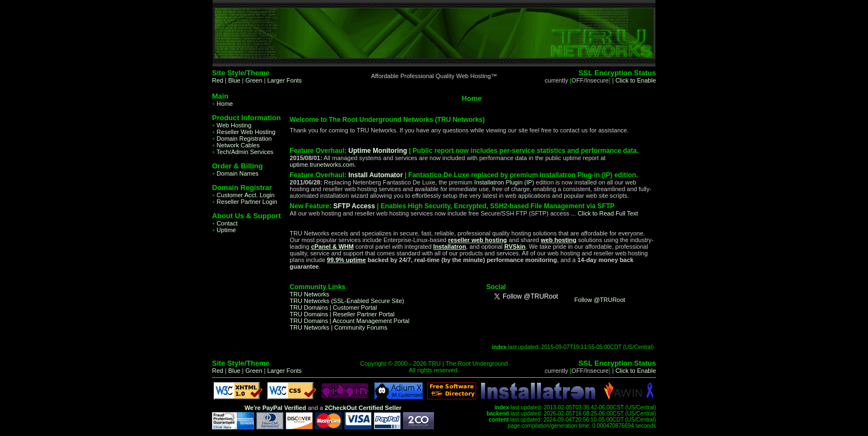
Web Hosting (232, 125)
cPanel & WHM (332, 247)
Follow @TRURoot (600, 300)
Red (218, 80)
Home (223, 104)
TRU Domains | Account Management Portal (349, 321)
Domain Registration (242, 139)
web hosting (559, 240)
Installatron (450, 247)
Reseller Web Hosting (244, 132)
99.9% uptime (347, 260)
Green (254, 80)
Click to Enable (636, 80)
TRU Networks (309, 294)
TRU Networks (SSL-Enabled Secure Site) (347, 301)
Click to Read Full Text (608, 213)
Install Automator (375, 175)
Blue (234, 80)
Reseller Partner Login (245, 202)
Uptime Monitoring (378, 151)
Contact (225, 223)
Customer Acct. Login (243, 195)
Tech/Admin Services (243, 152)
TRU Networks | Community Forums (338, 327)
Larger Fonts (285, 80)
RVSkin (515, 247)
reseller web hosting (477, 240)
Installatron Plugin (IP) (504, 182)
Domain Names (235, 173)
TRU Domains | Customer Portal (333, 307)
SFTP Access (354, 206)
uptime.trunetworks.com (322, 165)
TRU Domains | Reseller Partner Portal (342, 314)
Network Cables (236, 145)
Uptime (224, 230)
